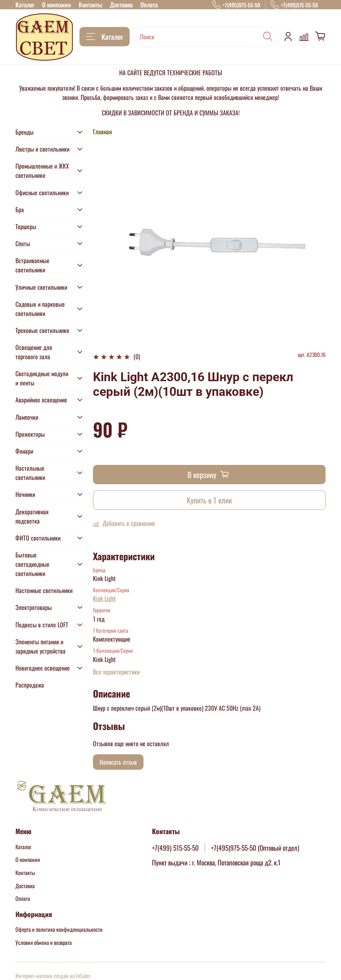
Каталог (25, 5)
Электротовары (34, 607)
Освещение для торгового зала (34, 352)
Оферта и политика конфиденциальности (59, 929)
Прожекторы (30, 434)
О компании (57, 5)
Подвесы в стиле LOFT (42, 625)
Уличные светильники (41, 287)
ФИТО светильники (38, 538)
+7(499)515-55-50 (294, 5)
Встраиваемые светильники (32, 265)
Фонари (24, 451)
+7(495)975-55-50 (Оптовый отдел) (255, 848)
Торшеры (26, 226)
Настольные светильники (30, 473)
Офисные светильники (42, 193)
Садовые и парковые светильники (40, 309)
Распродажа (30, 685)
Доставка (121, 5)
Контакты (90, 5)
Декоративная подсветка (32, 516)
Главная (102, 132)
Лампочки (27, 417)
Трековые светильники (42, 330)
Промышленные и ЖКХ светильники (42, 171)
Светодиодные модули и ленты (42, 378)
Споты (23, 243)
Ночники (25, 494)
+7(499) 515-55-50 (175, 848)
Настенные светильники (44, 590)
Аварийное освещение (41, 400)
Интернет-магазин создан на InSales (53, 976)
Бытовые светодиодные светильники (32, 564)
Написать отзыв (118, 762)
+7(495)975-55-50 (236, 5)
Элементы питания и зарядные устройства (41, 646)
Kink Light (104, 598)
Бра (20, 210)
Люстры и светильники (42, 149)
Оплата (149, 5)
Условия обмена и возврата (44, 942)
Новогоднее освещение (43, 668)
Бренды (24, 132)
